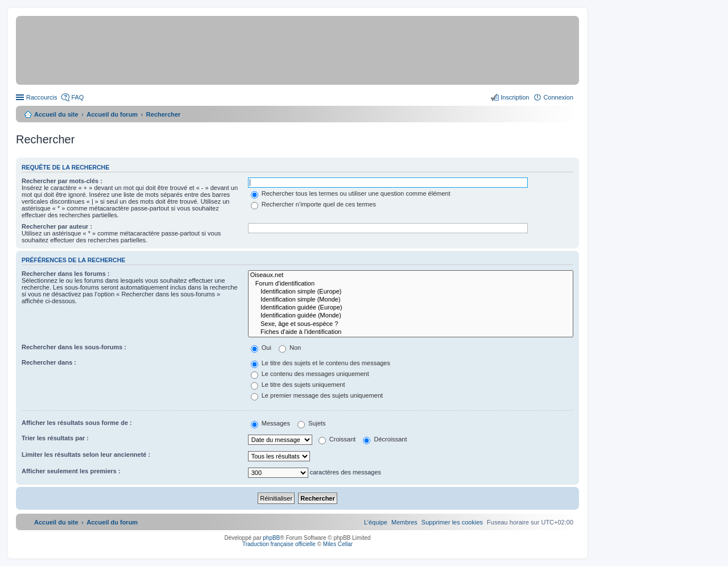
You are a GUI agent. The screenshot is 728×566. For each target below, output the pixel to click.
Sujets (312, 423)
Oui (261, 348)
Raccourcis (42, 97)
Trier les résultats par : (55, 438)
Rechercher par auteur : (57, 226)
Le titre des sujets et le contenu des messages (320, 363)
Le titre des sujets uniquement (298, 385)
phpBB (271, 538)
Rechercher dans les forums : (66, 274)
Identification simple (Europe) (411, 292)
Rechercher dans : (49, 362)
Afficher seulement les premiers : (71, 471)
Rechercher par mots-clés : (62, 181)
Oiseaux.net (411, 275)
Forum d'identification (411, 284)
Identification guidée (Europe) (411, 308)
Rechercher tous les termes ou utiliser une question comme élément (351, 193)
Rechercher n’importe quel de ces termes (313, 204)
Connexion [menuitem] (558, 97)
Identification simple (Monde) (411, 300)
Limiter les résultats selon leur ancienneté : (86, 455)
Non (290, 348)
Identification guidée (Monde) (411, 316)
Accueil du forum (112, 114)
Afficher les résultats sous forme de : (77, 423)
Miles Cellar (338, 544)
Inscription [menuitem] (515, 97)
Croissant (337, 439)
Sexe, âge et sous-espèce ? (411, 324)
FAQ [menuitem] (77, 97)
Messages (270, 423)
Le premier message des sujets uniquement (317, 395)
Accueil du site (56, 114)
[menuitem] (452, 522)
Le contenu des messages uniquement (310, 374)
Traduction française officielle (279, 544)
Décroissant (385, 439)
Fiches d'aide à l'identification (411, 332)
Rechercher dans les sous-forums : (74, 347)
